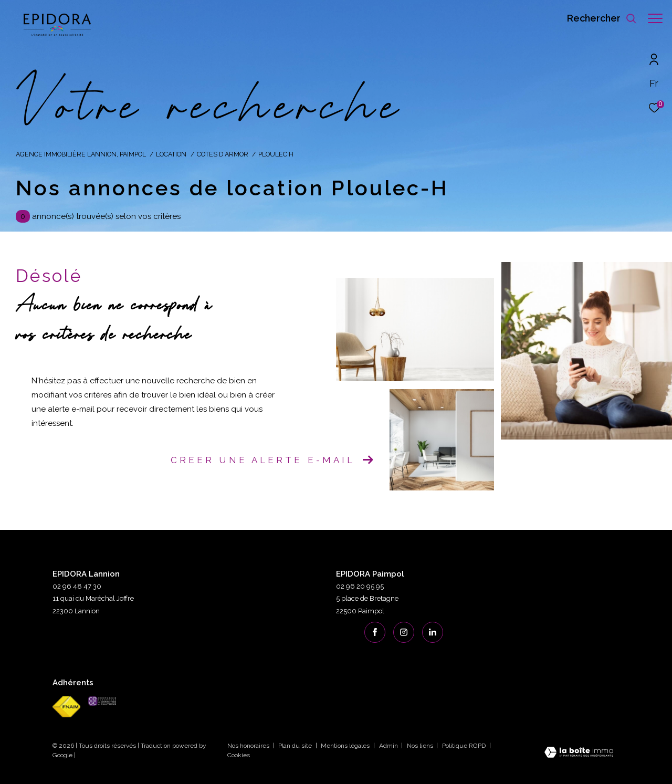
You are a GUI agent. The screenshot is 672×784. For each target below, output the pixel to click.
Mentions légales (346, 746)
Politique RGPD (464, 746)
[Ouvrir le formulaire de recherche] (597, 18)
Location (171, 154)
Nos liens (421, 746)
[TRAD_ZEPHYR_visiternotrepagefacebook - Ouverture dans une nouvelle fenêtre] (375, 632)
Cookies (239, 755)
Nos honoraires (249, 746)
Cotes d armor (223, 154)
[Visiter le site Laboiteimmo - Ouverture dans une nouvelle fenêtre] (579, 753)
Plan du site (296, 746)
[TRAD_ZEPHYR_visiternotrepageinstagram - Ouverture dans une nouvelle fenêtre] (404, 632)
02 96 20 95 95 (360, 586)
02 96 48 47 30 (77, 586)
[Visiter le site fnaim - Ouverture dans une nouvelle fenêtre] (66, 707)
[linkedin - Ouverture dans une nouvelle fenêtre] (433, 632)
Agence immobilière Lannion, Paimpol (81, 154)
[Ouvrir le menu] (655, 18)
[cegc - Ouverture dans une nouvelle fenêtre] (102, 701)
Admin (389, 746)
